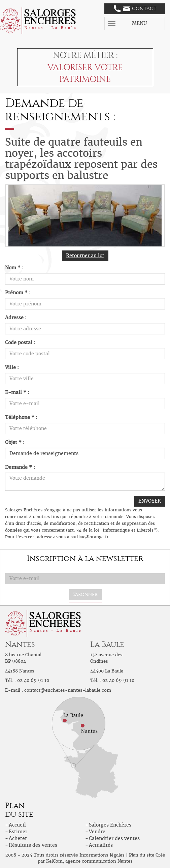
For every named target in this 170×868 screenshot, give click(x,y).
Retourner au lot (85, 256)
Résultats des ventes (33, 845)
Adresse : (16, 318)
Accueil (17, 825)
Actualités (101, 845)
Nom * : (14, 268)
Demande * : (20, 467)
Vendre (97, 832)
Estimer (18, 832)
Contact (135, 9)
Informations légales (102, 855)
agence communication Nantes (99, 861)
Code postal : (20, 342)
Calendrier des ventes (114, 838)
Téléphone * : (21, 417)
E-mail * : (17, 392)
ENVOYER (150, 501)
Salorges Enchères (110, 825)
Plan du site (142, 855)
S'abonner (85, 594)
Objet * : (15, 442)
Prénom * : (18, 293)
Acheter (18, 838)
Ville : (12, 367)
